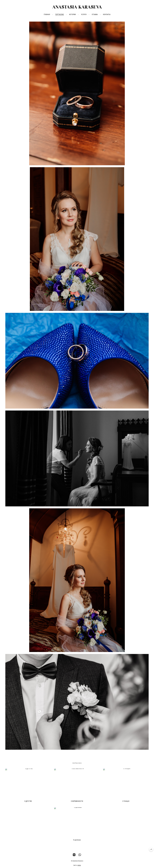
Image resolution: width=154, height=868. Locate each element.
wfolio (79, 865)
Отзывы (95, 14)
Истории (72, 14)
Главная (47, 14)
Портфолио (60, 14)
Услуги (84, 14)
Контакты (107, 14)
